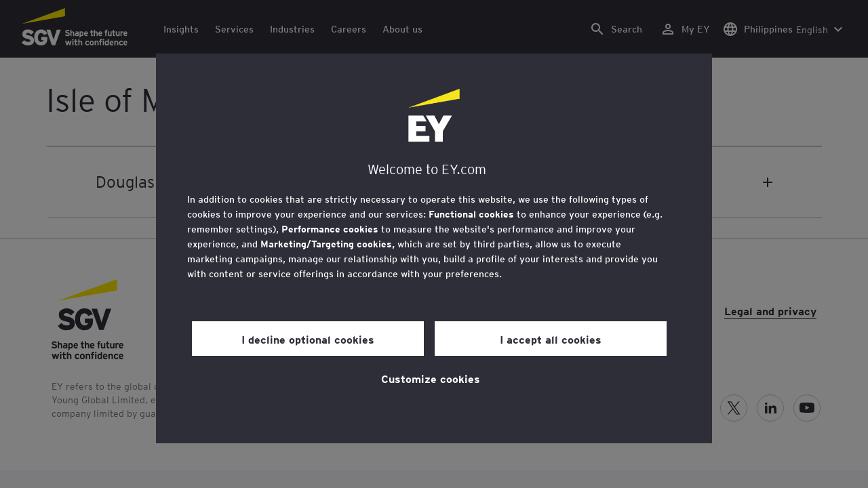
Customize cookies (431, 378)
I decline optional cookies (308, 339)
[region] (434, 248)
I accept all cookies (551, 339)
